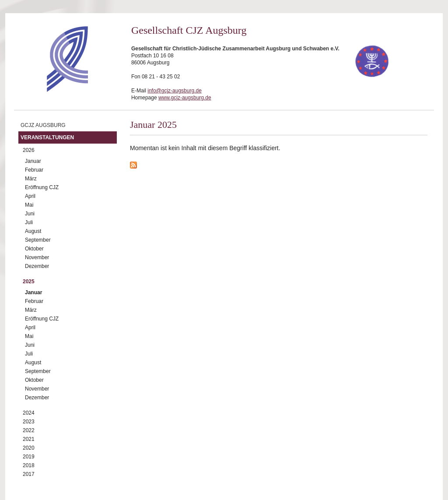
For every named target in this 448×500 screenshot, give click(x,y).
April (30, 196)
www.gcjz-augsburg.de (185, 98)
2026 (29, 150)
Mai (29, 205)
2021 (29, 439)
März (31, 179)
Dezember (37, 266)
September (38, 240)
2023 (29, 422)
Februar (34, 170)
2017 (29, 474)
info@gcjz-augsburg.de (175, 91)
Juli (29, 222)
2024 (29, 413)
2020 (29, 448)
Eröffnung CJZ (42, 187)
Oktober (34, 249)
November (37, 257)
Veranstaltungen (47, 137)
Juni (30, 214)
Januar (33, 161)
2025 (29, 282)
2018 (29, 465)
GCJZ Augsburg (43, 125)
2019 (29, 457)
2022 (29, 430)
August (33, 231)
